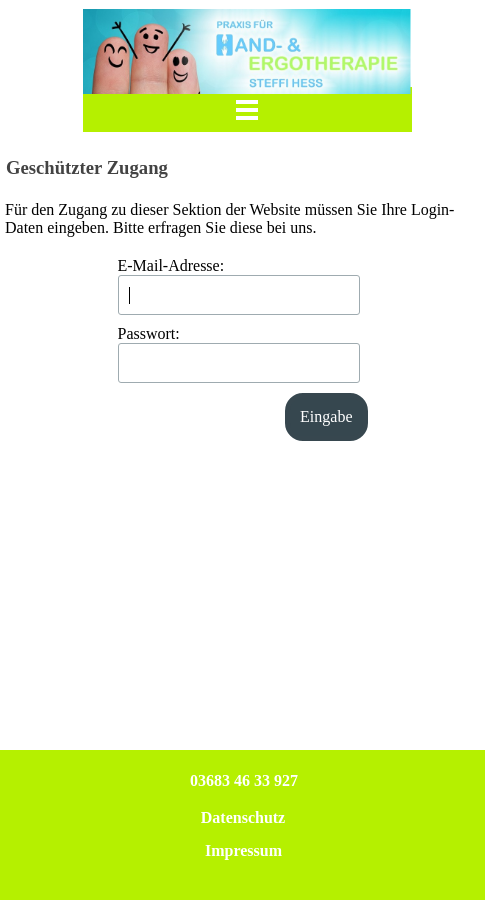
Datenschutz (243, 817)
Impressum (243, 850)
